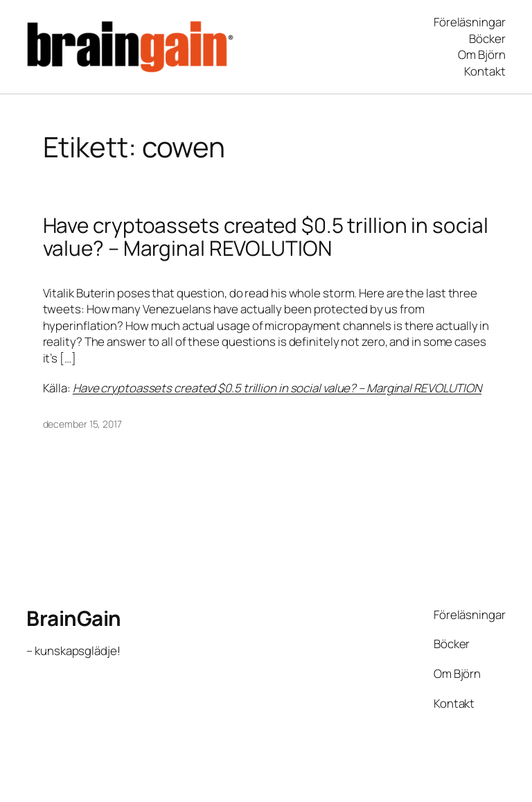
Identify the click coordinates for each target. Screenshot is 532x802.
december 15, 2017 (82, 424)
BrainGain (74, 618)
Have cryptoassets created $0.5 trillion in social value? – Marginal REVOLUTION (266, 237)
